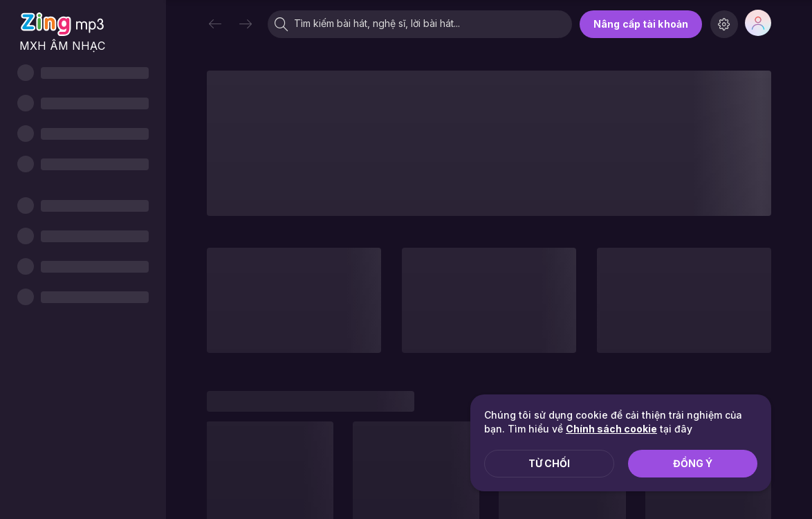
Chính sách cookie (611, 429)
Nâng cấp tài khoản (641, 24)
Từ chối (549, 463)
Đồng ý (693, 463)
